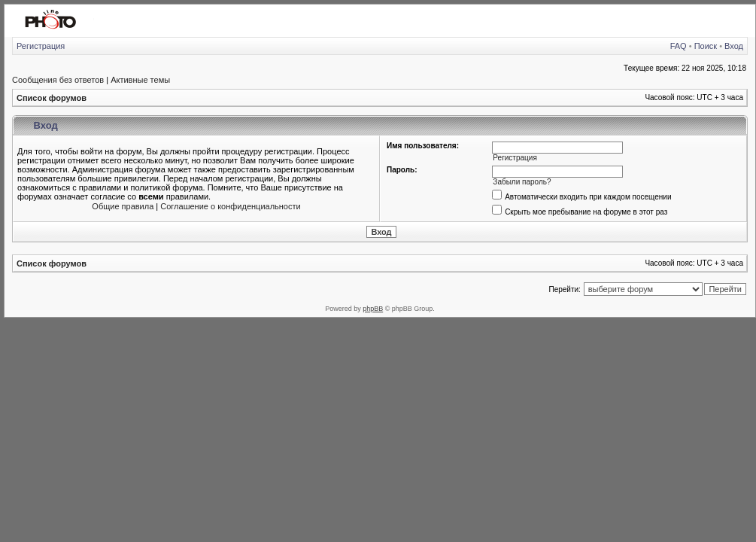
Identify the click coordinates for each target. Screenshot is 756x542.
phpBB (373, 309)
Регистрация (41, 46)
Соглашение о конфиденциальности (230, 206)
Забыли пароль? (522, 182)
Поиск (706, 46)
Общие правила (123, 206)
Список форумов (52, 98)
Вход (734, 46)
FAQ (679, 46)
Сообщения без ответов (58, 80)
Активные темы (140, 80)
